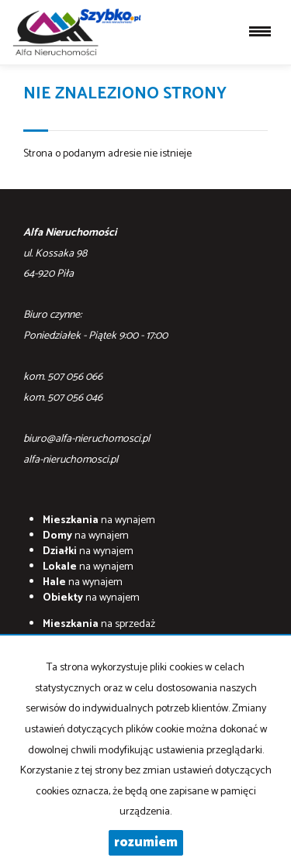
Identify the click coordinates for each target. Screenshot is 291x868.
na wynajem (99, 520)
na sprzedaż (99, 624)
